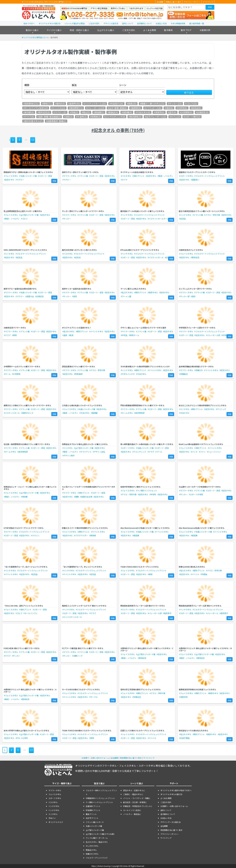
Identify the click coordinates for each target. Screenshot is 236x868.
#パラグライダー (81, 535)
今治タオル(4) (144, 112)
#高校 (75, 296)
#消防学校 (183, 697)
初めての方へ (29, 23)
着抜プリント (91, 814)
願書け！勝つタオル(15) (153, 104)
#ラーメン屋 (126, 296)
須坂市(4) (160, 112)
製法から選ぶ (32, 30)
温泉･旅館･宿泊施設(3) (50, 117)
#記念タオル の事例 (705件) (118, 130)
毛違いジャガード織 (94, 826)
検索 (210, 7)
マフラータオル (55, 790)
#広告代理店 (184, 738)
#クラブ (7, 335)
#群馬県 (93, 535)
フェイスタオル (55, 794)
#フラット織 (83, 176)
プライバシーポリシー (192, 2)
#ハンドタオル (185, 215)
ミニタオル (53, 814)
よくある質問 (150, 30)
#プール (159, 452)
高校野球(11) (76, 108)
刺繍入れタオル (92, 854)
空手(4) (173, 112)
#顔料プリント (140, 292)
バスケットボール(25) (95, 104)
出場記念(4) (203, 112)
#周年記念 (195, 257)
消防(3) (69, 117)
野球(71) (47, 104)
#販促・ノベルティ (165, 176)
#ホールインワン (31, 613)
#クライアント (85, 452)
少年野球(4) (187, 112)
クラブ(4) (29, 117)
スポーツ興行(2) (193, 117)
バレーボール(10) (96, 108)
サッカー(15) (175, 104)
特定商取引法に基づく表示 (131, 758)
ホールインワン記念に (132, 810)
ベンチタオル (54, 806)
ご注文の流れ (94, 23)
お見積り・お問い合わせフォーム (95, 758)
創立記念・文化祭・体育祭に (135, 802)
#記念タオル (9, 180)
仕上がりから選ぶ (106, 30)
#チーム (7, 374)
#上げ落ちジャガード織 (29, 215)
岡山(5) (86, 112)
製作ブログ (186, 30)
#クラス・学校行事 (212, 215)
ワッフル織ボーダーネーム (97, 838)
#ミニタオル (9, 254)
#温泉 (65, 335)
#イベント (195, 574)
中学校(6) (183, 108)
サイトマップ (208, 2)
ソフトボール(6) (153, 108)
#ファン (202, 452)
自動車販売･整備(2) (57, 121)
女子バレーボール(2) (156, 117)
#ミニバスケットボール (72, 617)
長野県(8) (136, 108)
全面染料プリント (93, 806)
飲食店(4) (113, 112)
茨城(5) (75, 112)
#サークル (94, 697)
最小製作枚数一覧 (197, 23)
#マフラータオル (69, 176)
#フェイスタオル (11, 176)
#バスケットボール (156, 257)
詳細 (54, 181)
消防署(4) (127, 112)
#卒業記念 (137, 697)
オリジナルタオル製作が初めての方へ (176, 790)
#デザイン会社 (99, 452)
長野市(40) (75, 104)
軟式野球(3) (136, 117)
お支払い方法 (161, 23)
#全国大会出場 (86, 497)
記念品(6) (197, 108)
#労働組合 (183, 374)
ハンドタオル (54, 810)
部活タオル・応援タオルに (134, 790)
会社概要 (160, 2)
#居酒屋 (94, 413)
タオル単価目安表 (178, 23)
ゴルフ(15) (192, 104)
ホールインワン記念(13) (36, 108)
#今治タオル (141, 374)
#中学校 (225, 335)
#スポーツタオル (186, 176)
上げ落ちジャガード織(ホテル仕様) (100, 834)
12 (33, 140)
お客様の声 (205, 30)
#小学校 (25, 738)
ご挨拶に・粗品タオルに (133, 794)
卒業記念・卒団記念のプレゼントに (138, 806)
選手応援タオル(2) (34, 121)
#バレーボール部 (213, 335)
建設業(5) (99, 112)
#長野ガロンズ (27, 413)
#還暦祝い (195, 180)
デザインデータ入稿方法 (171, 822)
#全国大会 (30, 296)
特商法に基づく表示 (173, 2)
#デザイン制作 (68, 455)
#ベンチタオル (127, 215)
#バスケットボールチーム (158, 219)
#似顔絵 (204, 574)
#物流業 (24, 497)
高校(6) (170, 108)
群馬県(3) (96, 117)
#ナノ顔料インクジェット (147, 490)
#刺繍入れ (199, 370)
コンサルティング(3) (115, 117)
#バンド (194, 452)
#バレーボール (212, 613)
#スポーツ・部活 (45, 176)
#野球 (14, 335)
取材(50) (61, 104)
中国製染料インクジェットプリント (100, 798)
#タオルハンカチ (128, 374)
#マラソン (35, 535)
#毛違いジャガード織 (28, 176)
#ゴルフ (24, 219)
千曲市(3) (82, 117)
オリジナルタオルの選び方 (50, 23)
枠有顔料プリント (93, 810)
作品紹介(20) (117, 104)
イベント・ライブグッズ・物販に (137, 798)
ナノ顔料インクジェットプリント (99, 802)
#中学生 (124, 335)
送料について (128, 23)
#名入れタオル (127, 292)
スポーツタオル (55, 798)
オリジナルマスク (56, 822)
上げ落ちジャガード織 (95, 830)
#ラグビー (20, 180)
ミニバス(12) (59, 108)
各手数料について (144, 23)
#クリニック (221, 409)
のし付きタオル (92, 846)
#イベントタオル (96, 331)
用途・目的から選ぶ (79, 30)
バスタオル (53, 802)
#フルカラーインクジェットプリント (210, 176)
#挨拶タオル (153, 292)
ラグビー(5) (61, 112)
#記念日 (77, 257)
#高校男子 (167, 613)
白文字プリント (92, 818)
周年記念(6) (44, 112)
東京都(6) (29, 112)
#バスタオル (126, 176)
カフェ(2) (175, 117)
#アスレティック (139, 452)
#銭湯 (71, 335)
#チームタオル (127, 413)
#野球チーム (134, 335)
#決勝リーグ (77, 656)
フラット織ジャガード (95, 822)
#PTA (18, 738)
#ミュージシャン (214, 452)
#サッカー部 (184, 296)
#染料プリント (138, 176)
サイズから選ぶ (54, 30)
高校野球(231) (32, 104)
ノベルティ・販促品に (132, 814)
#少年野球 (16, 374)
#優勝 (76, 497)
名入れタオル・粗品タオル (97, 842)
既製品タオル (91, 850)
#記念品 (183, 219)
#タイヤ (124, 180)
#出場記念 (39, 296)
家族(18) (132, 104)
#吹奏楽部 (78, 374)
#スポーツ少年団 (196, 494)
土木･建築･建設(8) (118, 108)
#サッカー (67, 219)
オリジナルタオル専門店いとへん (35, 37)
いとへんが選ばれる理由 (75, 23)
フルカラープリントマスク (97, 858)
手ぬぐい (52, 818)
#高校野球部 (139, 413)
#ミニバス (152, 738)
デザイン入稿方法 (111, 23)
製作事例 (168, 30)
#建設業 (136, 535)
